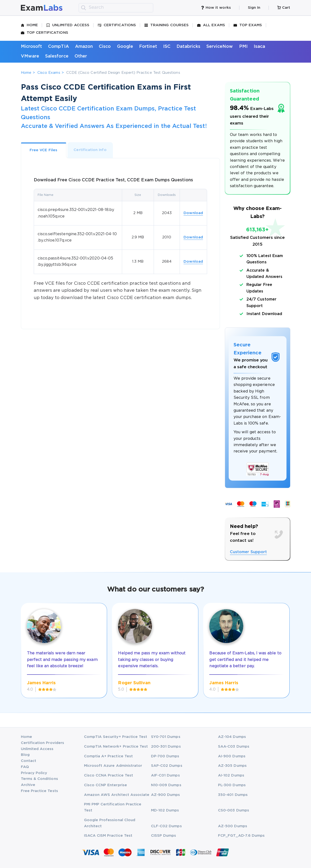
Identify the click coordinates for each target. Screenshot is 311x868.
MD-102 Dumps (165, 810)
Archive (28, 785)
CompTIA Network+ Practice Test (116, 747)
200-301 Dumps (166, 747)
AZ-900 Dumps (166, 795)
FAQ (25, 767)
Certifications (117, 25)
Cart (284, 8)
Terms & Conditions (39, 779)
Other (81, 56)
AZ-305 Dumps (232, 766)
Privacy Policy (34, 773)
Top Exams (248, 25)
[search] (84, 8)
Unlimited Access (68, 25)
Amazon (84, 47)
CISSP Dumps (164, 836)
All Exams (211, 25)
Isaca (259, 47)
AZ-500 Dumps (233, 826)
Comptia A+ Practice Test (109, 756)
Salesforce (57, 56)
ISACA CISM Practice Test (108, 836)
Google (125, 47)
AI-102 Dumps (231, 775)
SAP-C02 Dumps (167, 766)
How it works (216, 8)
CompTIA (58, 47)
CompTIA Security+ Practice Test (116, 737)
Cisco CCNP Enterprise (105, 785)
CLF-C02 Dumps (166, 826)
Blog (25, 755)
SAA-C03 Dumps (234, 747)
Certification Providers (43, 743)
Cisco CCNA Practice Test (109, 775)
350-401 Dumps (233, 795)
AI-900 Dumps (232, 756)
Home (29, 25)
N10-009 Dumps (166, 785)
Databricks (188, 47)
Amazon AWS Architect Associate (117, 795)
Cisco (105, 47)
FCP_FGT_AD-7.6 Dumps (241, 836)
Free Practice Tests (39, 791)
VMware (30, 56)
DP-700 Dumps (165, 756)
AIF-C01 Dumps (165, 775)
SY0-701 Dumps (166, 737)
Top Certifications (45, 33)
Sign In (254, 8)
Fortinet (148, 47)
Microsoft (32, 47)
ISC (167, 47)
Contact (29, 761)
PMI (243, 47)
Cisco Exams (49, 73)
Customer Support (248, 552)
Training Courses (167, 25)
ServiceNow (220, 47)
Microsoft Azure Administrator (113, 766)
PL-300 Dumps (232, 785)
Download (193, 213)
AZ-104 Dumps (232, 737)
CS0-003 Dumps (234, 810)
